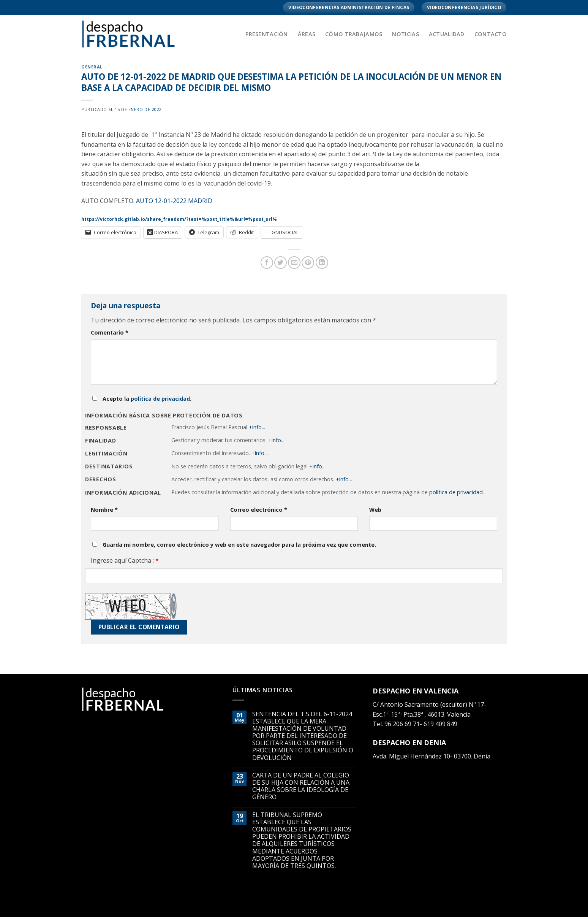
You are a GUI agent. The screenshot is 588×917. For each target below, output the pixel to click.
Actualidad (447, 34)
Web (375, 510)
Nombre (104, 510)
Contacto (491, 34)
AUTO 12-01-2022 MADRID (174, 201)
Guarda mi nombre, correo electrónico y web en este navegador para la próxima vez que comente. (239, 545)
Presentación (266, 34)
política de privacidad (160, 399)
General (92, 67)
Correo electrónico (259, 510)
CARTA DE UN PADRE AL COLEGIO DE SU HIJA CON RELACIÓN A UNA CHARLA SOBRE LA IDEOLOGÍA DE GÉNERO (301, 786)
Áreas (307, 34)
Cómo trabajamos (354, 34)
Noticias (405, 34)
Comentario (110, 332)
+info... (257, 427)
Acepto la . (147, 399)
